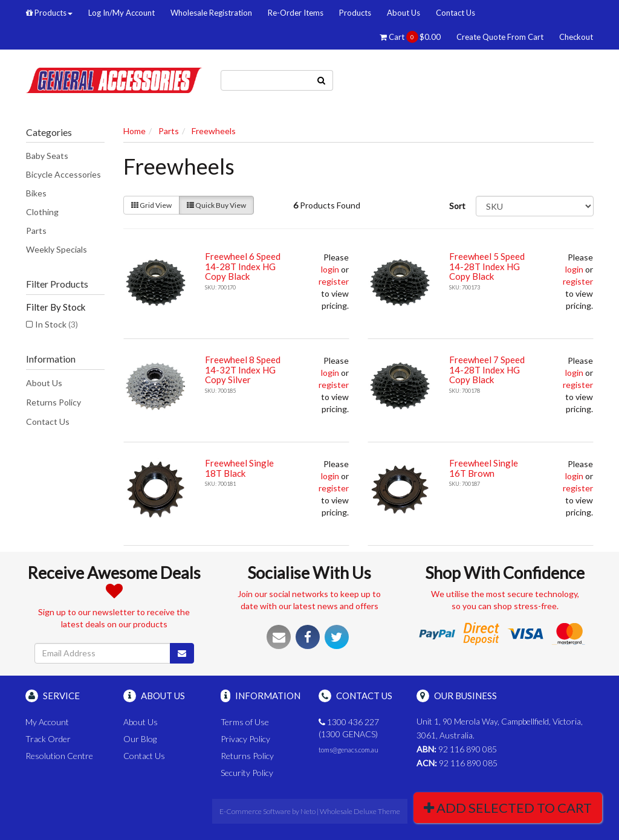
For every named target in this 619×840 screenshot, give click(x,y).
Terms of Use (245, 722)
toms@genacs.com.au (348, 750)
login (330, 269)
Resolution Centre (59, 756)
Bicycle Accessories (63, 174)
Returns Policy (53, 402)
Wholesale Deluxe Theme (360, 811)
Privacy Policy (245, 739)
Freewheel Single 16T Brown (484, 468)
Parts (36, 231)
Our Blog (140, 739)
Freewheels (214, 131)
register (334, 281)
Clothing (42, 212)
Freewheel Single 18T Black (239, 468)
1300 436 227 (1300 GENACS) (349, 728)
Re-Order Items (296, 13)
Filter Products (57, 284)
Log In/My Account (122, 13)
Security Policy (247, 773)
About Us (403, 13)
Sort (457, 206)
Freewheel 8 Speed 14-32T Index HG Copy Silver (243, 370)
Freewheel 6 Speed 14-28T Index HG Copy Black (243, 266)
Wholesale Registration (211, 13)
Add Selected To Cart (508, 808)
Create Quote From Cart (500, 37)
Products (49, 13)
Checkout (576, 37)
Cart (410, 37)
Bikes (36, 193)
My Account (47, 722)
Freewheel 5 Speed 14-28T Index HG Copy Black (487, 266)
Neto (308, 811)
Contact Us (455, 13)
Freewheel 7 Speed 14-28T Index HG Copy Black (487, 370)
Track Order (48, 739)
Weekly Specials (57, 249)
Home (134, 131)
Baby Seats (47, 156)
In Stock (57, 324)
